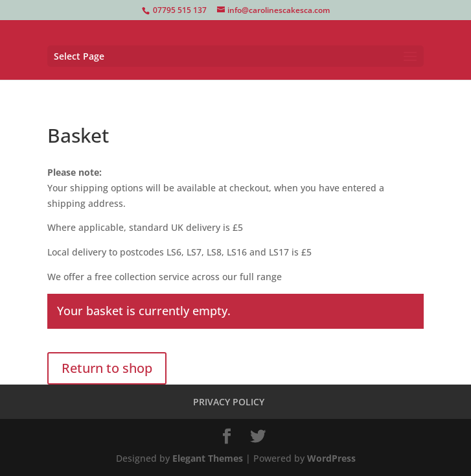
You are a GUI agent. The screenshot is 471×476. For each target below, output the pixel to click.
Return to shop (107, 368)
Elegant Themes (208, 458)
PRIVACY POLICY (229, 402)
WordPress (331, 458)
